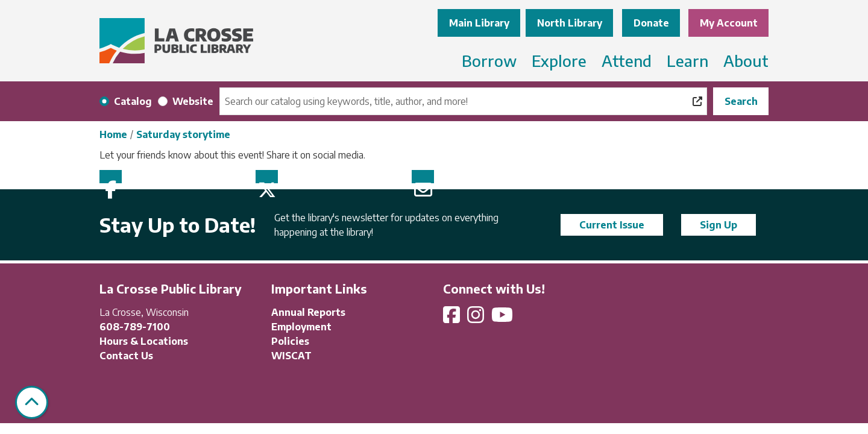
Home (113, 134)
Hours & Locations (144, 341)
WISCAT (291, 356)
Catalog (133, 101)
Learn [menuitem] (687, 61)
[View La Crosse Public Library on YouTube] (503, 318)
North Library (570, 23)
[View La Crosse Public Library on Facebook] (453, 318)
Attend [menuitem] (627, 61)
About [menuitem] (746, 61)
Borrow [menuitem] (489, 61)
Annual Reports (308, 312)
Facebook (111, 177)
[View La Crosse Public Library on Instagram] (477, 318)
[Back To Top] (32, 402)
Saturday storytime (183, 134)
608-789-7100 (135, 327)
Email (423, 177)
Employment (301, 327)
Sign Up (719, 225)
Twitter (267, 177)
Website (193, 101)
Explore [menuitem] (559, 61)
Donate (651, 23)
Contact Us (126, 356)
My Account (729, 23)
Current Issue (612, 225)
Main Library (479, 23)
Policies (290, 341)
